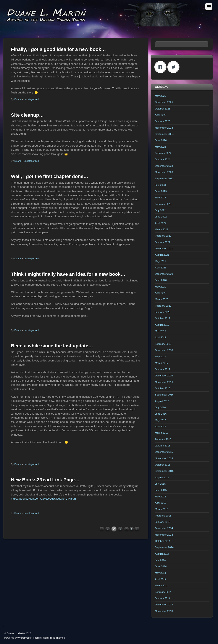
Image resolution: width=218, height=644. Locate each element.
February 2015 (163, 516)
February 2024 (163, 153)
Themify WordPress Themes (49, 638)
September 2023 (164, 178)
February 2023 (163, 204)
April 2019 (161, 337)
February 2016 (163, 439)
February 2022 (163, 236)
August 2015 (162, 477)
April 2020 (161, 293)
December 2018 (164, 350)
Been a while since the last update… (52, 346)
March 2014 (162, 585)
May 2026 (161, 96)
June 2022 (161, 217)
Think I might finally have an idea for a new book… (68, 274)
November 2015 (164, 458)
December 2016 (164, 375)
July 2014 (160, 560)
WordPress (24, 638)
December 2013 (164, 604)
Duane (18, 99)
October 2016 (163, 388)
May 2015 (161, 496)
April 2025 (161, 115)
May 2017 (161, 356)
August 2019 (162, 325)
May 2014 (161, 573)
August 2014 (162, 554)
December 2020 (164, 274)
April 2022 (161, 223)
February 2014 (163, 592)
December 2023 (164, 166)
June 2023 (161, 191)
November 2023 (164, 172)
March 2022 (162, 229)
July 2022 (160, 210)
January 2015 (163, 522)
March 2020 (162, 299)
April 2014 (161, 579)
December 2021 (164, 248)
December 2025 (164, 102)
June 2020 (161, 280)
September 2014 (164, 547)
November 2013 (164, 611)
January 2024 (163, 159)
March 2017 (162, 363)
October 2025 (163, 109)
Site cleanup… (27, 115)
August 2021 (162, 255)
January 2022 (163, 242)
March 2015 (162, 509)
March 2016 (162, 433)
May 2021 (161, 261)
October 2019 (163, 318)
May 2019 (161, 331)
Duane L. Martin (16, 633)
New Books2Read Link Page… (45, 480)
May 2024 (161, 147)
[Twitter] (174, 67)
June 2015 (161, 490)
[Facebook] (161, 67)
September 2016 (164, 395)
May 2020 (161, 287)
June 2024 (161, 140)
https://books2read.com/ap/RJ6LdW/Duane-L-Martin (44, 499)
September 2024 (164, 134)
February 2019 (163, 344)
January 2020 (163, 312)
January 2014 (163, 598)
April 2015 (161, 503)
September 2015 (164, 471)
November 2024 (164, 128)
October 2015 (163, 465)
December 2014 (164, 528)
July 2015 (160, 484)
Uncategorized (31, 99)
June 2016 (161, 414)
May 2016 (161, 420)
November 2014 (164, 535)
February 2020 (163, 306)
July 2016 (160, 407)
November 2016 (164, 382)
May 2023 (161, 197)
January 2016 (163, 445)
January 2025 (163, 121)
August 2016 (162, 401)
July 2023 (160, 185)
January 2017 (163, 369)
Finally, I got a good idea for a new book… (59, 49)
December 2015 (164, 452)
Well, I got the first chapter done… (50, 176)
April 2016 (161, 426)
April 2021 (161, 267)
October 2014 (163, 541)
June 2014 (161, 566)
